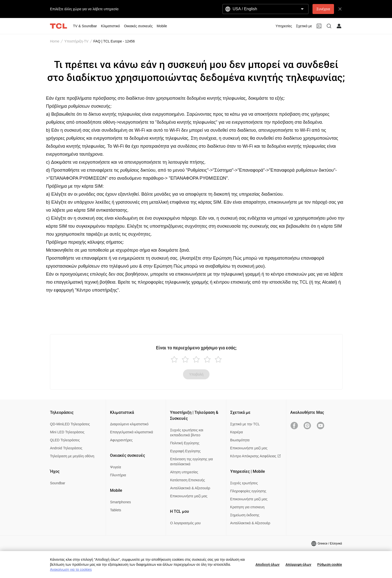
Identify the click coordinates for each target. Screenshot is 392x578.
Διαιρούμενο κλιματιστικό (129, 424)
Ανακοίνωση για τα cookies (71, 570)
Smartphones (120, 502)
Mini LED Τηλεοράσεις (67, 432)
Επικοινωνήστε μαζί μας (189, 496)
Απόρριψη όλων (298, 565)
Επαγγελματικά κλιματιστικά (131, 432)
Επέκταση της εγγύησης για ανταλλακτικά (191, 462)
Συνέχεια (323, 9)
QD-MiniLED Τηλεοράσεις (70, 424)
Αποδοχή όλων (267, 565)
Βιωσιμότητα (240, 440)
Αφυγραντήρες (121, 440)
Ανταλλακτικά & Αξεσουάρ (190, 488)
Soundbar (58, 483)
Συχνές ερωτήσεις (244, 483)
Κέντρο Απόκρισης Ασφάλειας (255, 456)
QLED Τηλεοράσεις (65, 440)
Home (55, 41)
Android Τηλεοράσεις (66, 448)
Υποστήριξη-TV (76, 41)
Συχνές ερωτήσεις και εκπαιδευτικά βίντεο (186, 433)
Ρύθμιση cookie (330, 565)
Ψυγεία (115, 467)
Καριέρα (237, 432)
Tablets (115, 510)
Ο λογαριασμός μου (185, 523)
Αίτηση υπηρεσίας (184, 472)
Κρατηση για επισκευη (247, 507)
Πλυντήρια (118, 475)
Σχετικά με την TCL (245, 424)
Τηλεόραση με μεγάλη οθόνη (72, 456)
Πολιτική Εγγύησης (185, 443)
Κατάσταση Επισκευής (187, 480)
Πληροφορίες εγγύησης (248, 491)
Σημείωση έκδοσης (245, 515)
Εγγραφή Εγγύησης (185, 451)
